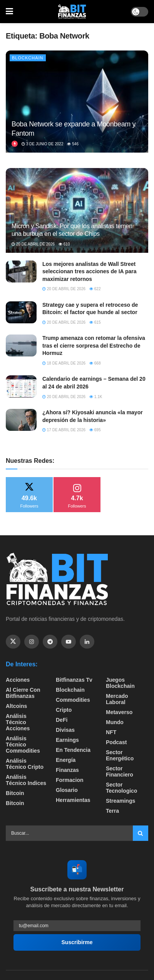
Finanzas (67, 770)
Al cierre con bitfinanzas (23, 693)
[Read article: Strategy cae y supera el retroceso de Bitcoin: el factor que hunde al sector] (21, 312)
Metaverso (119, 712)
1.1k (96, 397)
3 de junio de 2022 (42, 144)
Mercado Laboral (117, 699)
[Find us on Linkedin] (87, 642)
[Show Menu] (9, 12)
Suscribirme (77, 942)
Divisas (65, 730)
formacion (70, 780)
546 (73, 144)
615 (95, 322)
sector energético (120, 755)
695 (95, 430)
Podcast (116, 742)
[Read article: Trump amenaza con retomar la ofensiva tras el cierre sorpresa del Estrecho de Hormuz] (21, 345)
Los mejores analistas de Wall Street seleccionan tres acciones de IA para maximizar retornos (90, 271)
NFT (111, 732)
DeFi (62, 720)
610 (64, 244)
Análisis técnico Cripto (25, 764)
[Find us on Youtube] (69, 642)
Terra (112, 811)
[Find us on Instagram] (32, 642)
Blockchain (28, 58)
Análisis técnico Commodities (23, 745)
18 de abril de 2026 (64, 363)
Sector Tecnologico (121, 788)
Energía (66, 760)
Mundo (115, 722)
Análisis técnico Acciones (18, 722)
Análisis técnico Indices (26, 780)
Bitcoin (15, 793)
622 (95, 289)
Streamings (121, 801)
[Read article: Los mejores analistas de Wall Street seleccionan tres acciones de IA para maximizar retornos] (21, 271)
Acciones (18, 680)
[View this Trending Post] (15, 144)
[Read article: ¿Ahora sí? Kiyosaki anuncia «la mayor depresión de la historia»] (21, 420)
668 (95, 363)
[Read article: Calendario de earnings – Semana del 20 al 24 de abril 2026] (21, 386)
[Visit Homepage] (72, 12)
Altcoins (16, 706)
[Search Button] (141, 833)
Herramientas (73, 800)
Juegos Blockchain (120, 683)
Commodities (73, 700)
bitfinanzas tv (74, 680)
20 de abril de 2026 (33, 244)
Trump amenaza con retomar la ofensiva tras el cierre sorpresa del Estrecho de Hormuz (94, 345)
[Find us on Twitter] (13, 642)
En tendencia (73, 750)
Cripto (64, 710)
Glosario (67, 790)
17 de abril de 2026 (64, 430)
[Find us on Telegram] (50, 642)
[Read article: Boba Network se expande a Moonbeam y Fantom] (77, 102)
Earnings (67, 740)
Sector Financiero (120, 772)
